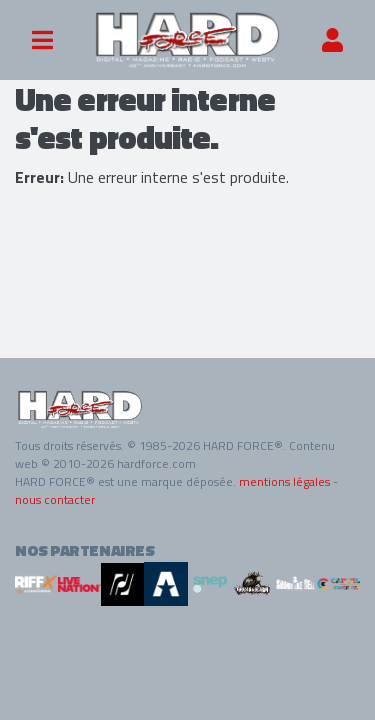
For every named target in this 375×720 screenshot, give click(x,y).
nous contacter (55, 499)
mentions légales (284, 481)
